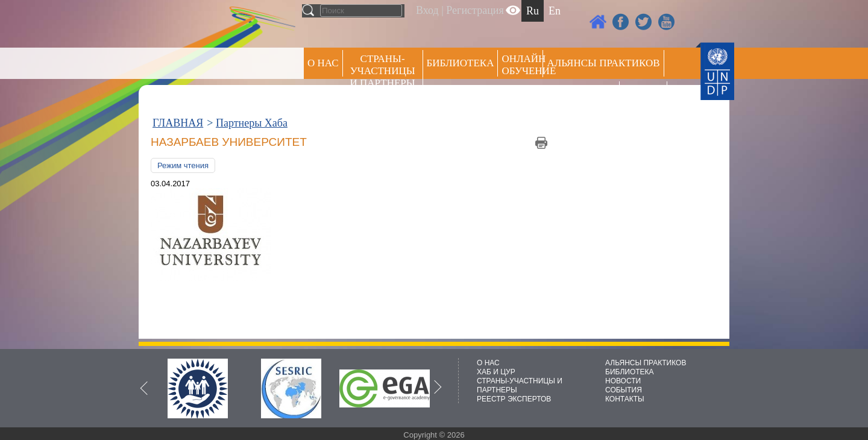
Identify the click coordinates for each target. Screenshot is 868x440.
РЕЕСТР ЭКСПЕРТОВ (645, 96)
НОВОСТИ (623, 381)
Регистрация (475, 10)
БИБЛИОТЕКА (630, 372)
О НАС (323, 63)
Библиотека (461, 63)
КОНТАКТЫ (625, 399)
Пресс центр (581, 94)
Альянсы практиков (603, 63)
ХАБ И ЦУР (496, 372)
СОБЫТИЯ (624, 390)
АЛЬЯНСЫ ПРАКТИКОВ (646, 363)
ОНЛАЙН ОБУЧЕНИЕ (522, 65)
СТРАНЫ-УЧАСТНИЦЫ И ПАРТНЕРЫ (383, 71)
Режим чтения (183, 165)
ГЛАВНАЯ (178, 123)
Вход (427, 10)
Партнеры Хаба (252, 123)
